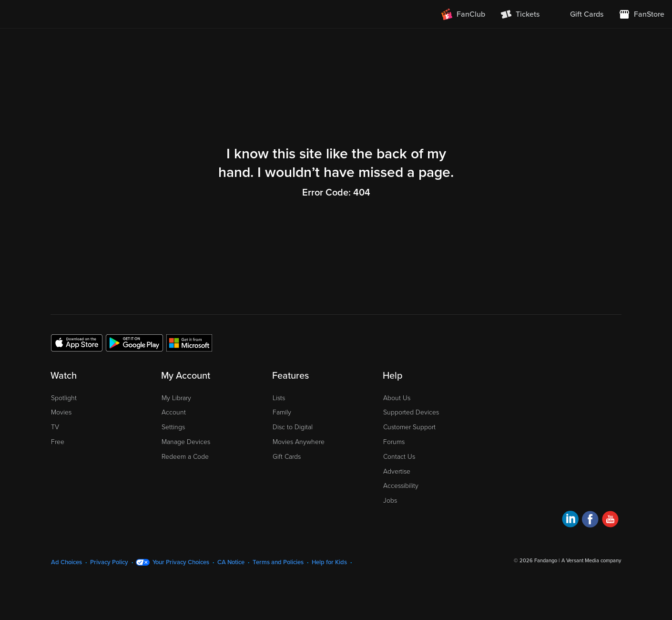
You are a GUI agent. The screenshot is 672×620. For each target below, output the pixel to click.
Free (58, 442)
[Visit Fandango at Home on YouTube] (610, 521)
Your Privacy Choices (181, 562)
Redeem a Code (185, 457)
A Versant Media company (591, 561)
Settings (173, 427)
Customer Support (409, 427)
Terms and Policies (278, 562)
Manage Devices (186, 442)
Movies (61, 412)
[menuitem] (579, 14)
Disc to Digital (293, 427)
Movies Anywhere (299, 442)
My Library (176, 398)
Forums (394, 442)
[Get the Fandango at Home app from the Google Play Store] (134, 342)
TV (55, 427)
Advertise (397, 471)
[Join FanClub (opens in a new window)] (463, 14)
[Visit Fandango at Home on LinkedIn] (570, 521)
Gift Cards (287, 457)
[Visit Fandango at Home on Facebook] (590, 521)
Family (282, 412)
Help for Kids (329, 562)
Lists (279, 398)
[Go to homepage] (66, 14)
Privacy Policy (109, 562)
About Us (397, 398)
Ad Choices (66, 562)
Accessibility (401, 486)
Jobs (390, 501)
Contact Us (399, 457)
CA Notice (231, 562)
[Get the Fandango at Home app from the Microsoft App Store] (189, 342)
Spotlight (64, 398)
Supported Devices (411, 412)
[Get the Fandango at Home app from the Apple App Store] (77, 342)
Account (174, 412)
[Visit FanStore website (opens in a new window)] (641, 14)
